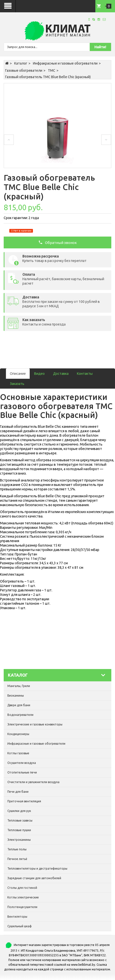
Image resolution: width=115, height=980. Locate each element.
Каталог (21, 63)
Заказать (17, 384)
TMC (52, 70)
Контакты (85, 374)
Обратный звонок (58, 242)
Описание (18, 374)
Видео (39, 374)
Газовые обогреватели (24, 70)
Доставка (61, 374)
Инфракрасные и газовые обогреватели (65, 63)
